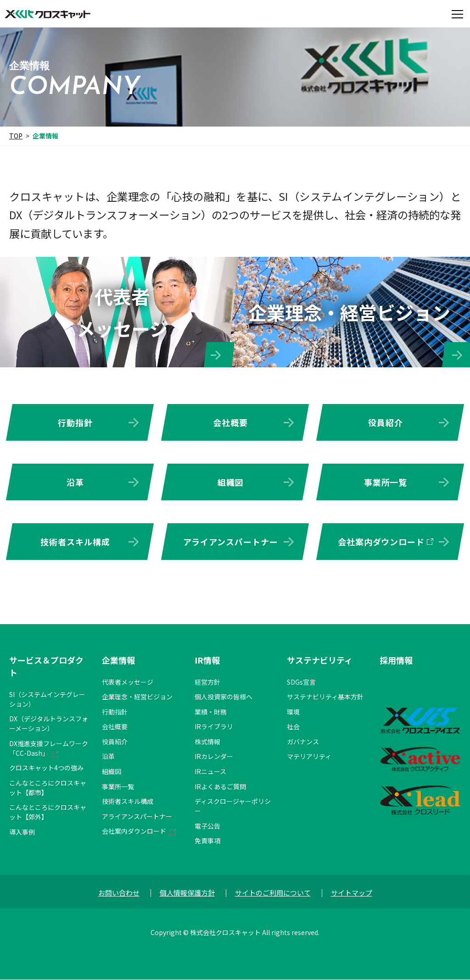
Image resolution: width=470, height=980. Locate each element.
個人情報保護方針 (187, 893)
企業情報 (118, 660)
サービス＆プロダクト (46, 667)
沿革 (75, 482)
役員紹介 (386, 422)
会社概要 (230, 422)
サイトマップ (352, 893)
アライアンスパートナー (231, 542)
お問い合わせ (119, 893)
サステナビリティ (320, 660)
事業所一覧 (386, 482)
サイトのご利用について (273, 893)
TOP (16, 136)
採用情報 (396, 660)
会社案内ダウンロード (381, 542)
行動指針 (75, 422)
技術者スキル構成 (75, 542)
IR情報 (207, 660)
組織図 (231, 482)
